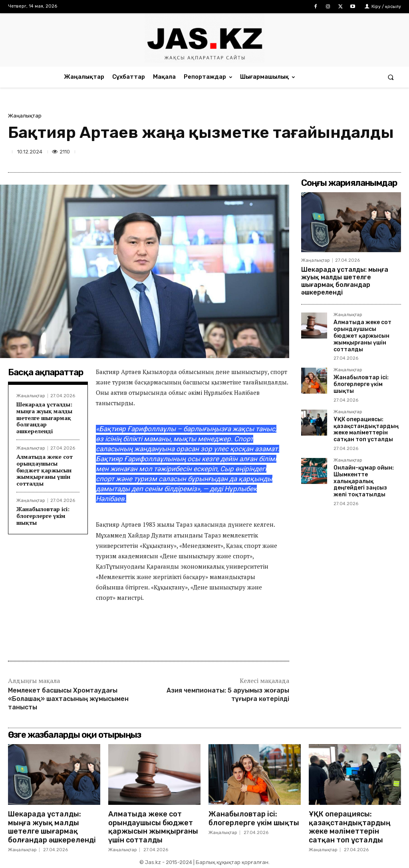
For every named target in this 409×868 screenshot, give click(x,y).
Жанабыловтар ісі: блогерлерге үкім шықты (43, 516)
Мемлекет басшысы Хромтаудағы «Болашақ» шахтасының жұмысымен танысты (68, 699)
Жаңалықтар (25, 116)
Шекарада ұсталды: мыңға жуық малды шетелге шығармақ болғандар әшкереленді (44, 418)
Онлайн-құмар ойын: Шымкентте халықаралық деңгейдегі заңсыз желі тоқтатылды (364, 481)
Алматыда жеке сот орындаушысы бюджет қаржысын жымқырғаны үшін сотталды (45, 470)
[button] (391, 77)
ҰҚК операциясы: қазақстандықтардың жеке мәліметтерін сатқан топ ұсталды (366, 429)
